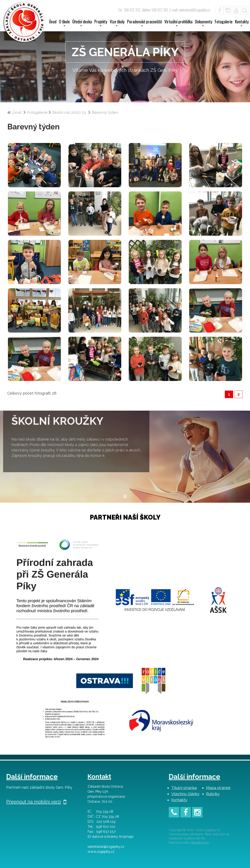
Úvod (53, 22)
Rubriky (213, 794)
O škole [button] (64, 23)
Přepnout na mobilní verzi (36, 802)
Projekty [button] (101, 23)
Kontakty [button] (242, 23)
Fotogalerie (224, 22)
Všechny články (185, 794)
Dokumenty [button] (204, 23)
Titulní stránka (184, 788)
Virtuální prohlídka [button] (178, 23)
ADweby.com (200, 843)
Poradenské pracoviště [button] (144, 23)
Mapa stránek (218, 788)
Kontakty (179, 800)
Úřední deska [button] (82, 23)
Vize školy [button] (117, 23)
